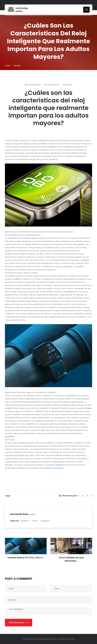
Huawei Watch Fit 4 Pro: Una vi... (26, 558)
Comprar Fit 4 (61, 465)
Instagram (45, 521)
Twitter (35, 521)
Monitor (17, 66)
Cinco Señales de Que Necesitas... (71, 559)
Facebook (25, 521)
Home (8, 66)
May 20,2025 (53, 85)
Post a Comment (19, 623)
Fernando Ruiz (34, 85)
